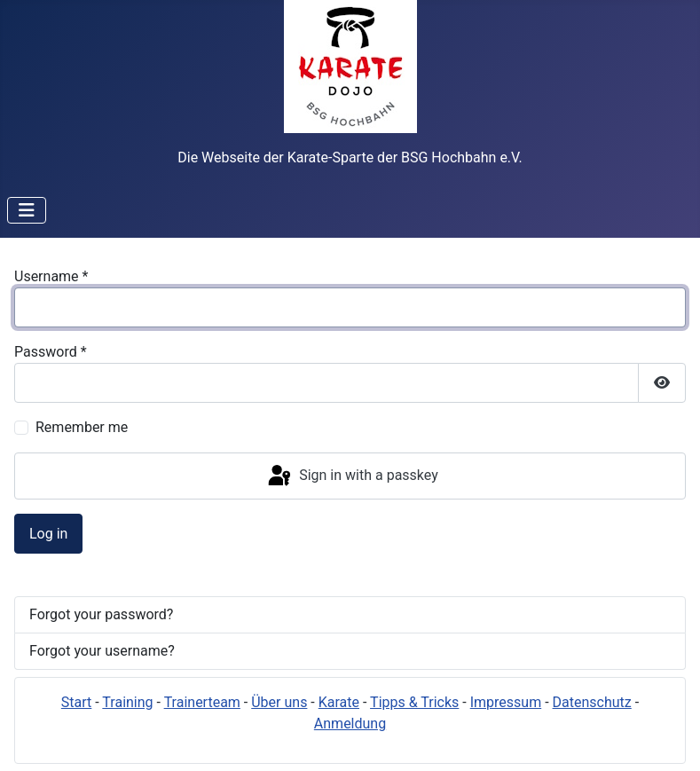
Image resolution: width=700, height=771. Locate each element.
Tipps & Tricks (414, 702)
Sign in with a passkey (352, 476)
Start (76, 702)
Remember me (82, 427)
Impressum (506, 702)
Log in (48, 534)
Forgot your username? (102, 651)
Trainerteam (202, 702)
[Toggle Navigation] (27, 210)
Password (51, 352)
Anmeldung (350, 724)
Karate (339, 702)
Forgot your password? (101, 614)
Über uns (279, 702)
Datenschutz (592, 702)
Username (51, 276)
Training (127, 702)
